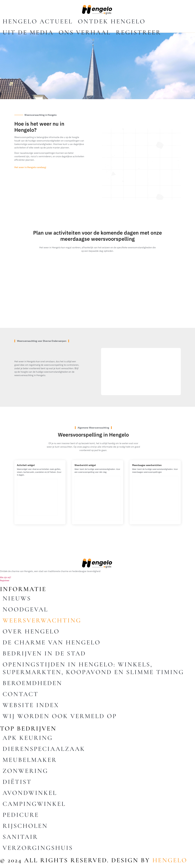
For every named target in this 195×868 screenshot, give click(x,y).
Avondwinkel (30, 793)
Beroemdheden (32, 683)
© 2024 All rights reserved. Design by (94, 860)
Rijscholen (25, 826)
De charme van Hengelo (52, 642)
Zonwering (25, 771)
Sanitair (20, 837)
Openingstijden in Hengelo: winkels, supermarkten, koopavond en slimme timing (93, 668)
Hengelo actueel (38, 21)
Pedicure (21, 815)
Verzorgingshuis (38, 848)
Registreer (138, 32)
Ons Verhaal (85, 32)
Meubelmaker (30, 760)
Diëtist (17, 782)
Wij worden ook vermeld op (60, 716)
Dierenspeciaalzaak (44, 749)
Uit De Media (28, 32)
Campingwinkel (34, 804)
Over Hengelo (31, 631)
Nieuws (17, 598)
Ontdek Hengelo (112, 21)
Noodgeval (25, 609)
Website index (31, 705)
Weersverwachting (42, 620)
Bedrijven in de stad (44, 653)
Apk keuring (28, 738)
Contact (20, 694)
